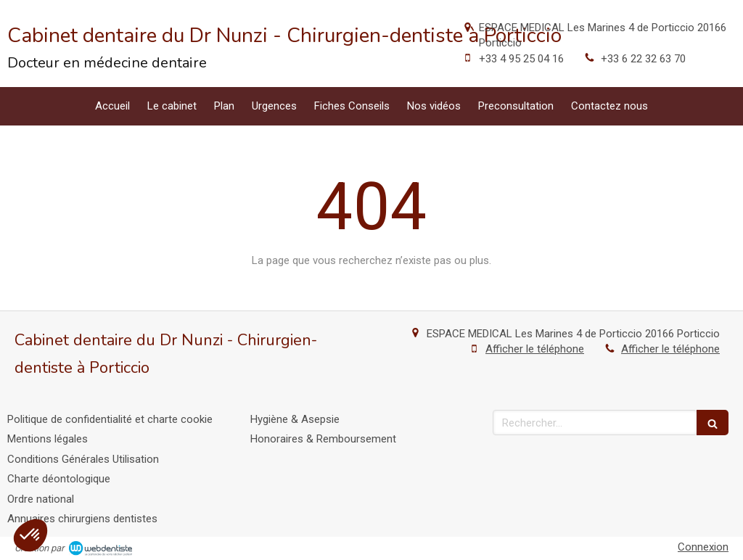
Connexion (703, 547)
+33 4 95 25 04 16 (521, 59)
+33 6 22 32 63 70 (643, 59)
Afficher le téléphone (535, 349)
